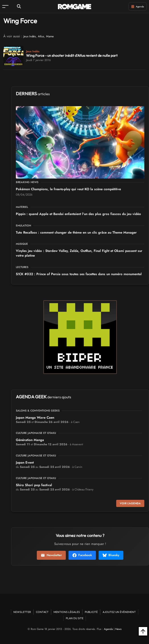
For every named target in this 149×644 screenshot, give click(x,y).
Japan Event (25, 462)
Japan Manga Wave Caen (35, 418)
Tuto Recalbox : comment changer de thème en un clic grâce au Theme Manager (76, 232)
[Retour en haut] (143, 631)
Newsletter (51, 555)
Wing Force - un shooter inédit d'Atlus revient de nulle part (72, 55)
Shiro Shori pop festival (34, 485)
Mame (50, 36)
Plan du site (75, 618)
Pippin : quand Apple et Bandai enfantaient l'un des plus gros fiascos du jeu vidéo (78, 214)
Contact (42, 612)
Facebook (82, 555)
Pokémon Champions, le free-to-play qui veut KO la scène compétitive (68, 189)
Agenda (108, 629)
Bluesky (111, 555)
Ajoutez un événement (119, 612)
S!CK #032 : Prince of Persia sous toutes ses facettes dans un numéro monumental (79, 274)
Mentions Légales (67, 612)
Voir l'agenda (130, 503)
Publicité (91, 612)
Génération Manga (30, 440)
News (118, 629)
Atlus (41, 36)
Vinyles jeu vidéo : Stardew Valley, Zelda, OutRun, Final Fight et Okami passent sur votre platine (79, 253)
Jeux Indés (30, 36)
